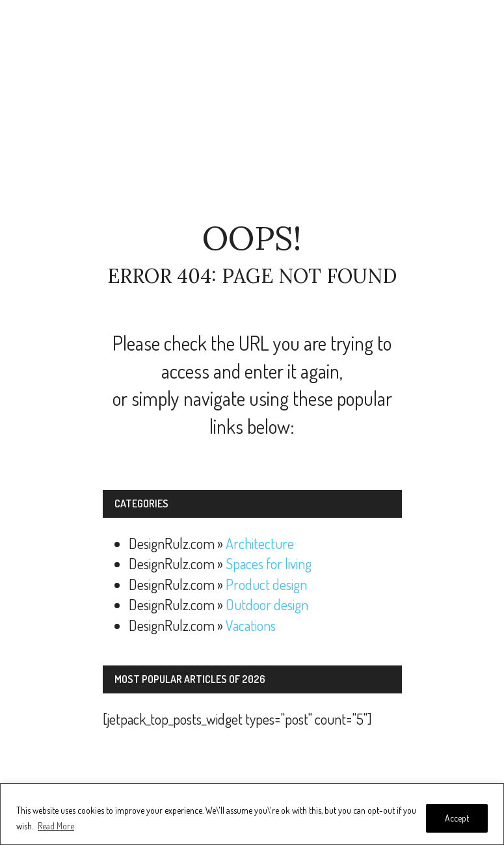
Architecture (260, 543)
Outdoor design (267, 604)
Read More (56, 826)
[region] (252, 814)
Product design (266, 584)
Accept (457, 818)
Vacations (251, 625)
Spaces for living (269, 563)
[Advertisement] (252, 111)
